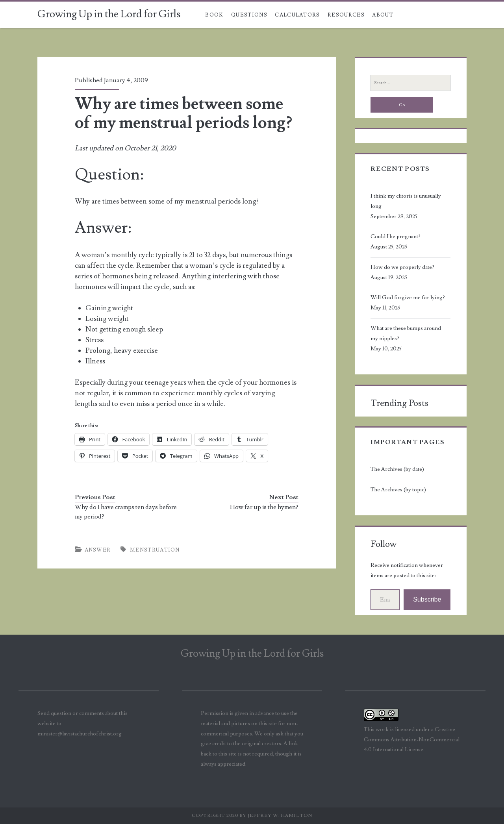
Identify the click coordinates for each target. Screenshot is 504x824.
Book (214, 15)
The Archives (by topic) (398, 490)
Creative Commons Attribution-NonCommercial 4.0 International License (412, 740)
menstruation (155, 550)
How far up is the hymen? (264, 507)
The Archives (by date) (397, 469)
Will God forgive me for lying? (408, 298)
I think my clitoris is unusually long (406, 201)
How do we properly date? (402, 267)
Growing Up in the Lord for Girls (109, 14)
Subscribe (427, 599)
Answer (98, 550)
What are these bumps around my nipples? (406, 333)
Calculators (297, 15)
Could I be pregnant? (396, 237)
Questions (249, 15)
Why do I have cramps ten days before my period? (126, 512)
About (383, 15)
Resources (346, 15)
